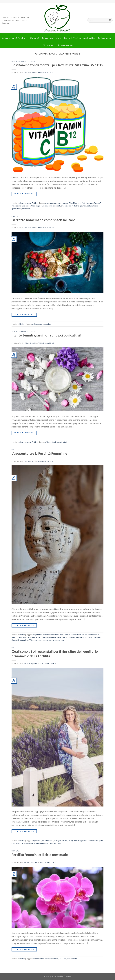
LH (60, 959)
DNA (71, 203)
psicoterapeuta (40, 640)
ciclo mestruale (63, 203)
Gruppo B (97, 203)
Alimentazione (51, 203)
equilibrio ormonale (43, 637)
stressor (54, 640)
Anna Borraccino (46, 73)
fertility (71, 841)
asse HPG (67, 635)
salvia (59, 843)
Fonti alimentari (87, 203)
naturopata (99, 841)
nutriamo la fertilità (80, 637)
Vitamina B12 (27, 209)
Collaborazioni (105, 38)
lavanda (91, 841)
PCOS (31, 640)
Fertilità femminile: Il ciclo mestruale (40, 855)
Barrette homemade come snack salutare (43, 220)
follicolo (55, 959)
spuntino (47, 324)
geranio (84, 841)
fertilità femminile (66, 637)
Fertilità (15, 450)
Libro (58, 38)
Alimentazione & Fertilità (15, 38)
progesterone (66, 206)
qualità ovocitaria (86, 206)
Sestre (96, 206)
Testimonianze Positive (84, 38)
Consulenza (47, 38)
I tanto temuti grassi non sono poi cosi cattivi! (46, 335)
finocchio (77, 841)
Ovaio (64, 959)
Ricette (67, 38)
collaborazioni (17, 637)
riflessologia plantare (48, 843)
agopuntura (37, 841)
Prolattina (75, 206)
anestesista (59, 635)
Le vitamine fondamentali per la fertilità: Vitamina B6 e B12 (57, 65)
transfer (61, 640)
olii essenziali (29, 843)
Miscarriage (36, 206)
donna (25, 637)
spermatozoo (17, 209)
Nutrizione (45, 206)
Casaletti (84, 635)
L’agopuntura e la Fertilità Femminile (39, 453)
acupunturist (37, 635)
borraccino (76, 635)
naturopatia (16, 843)
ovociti (58, 206)
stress (48, 640)
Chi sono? (35, 38)
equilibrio (32, 637)
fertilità (65, 841)
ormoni (52, 206)
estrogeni (58, 841)
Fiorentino (77, 203)
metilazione (26, 206)
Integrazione (16, 206)
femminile (55, 637)
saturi (65, 442)
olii (22, 843)
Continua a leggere (24, 194)
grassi (60, 442)
